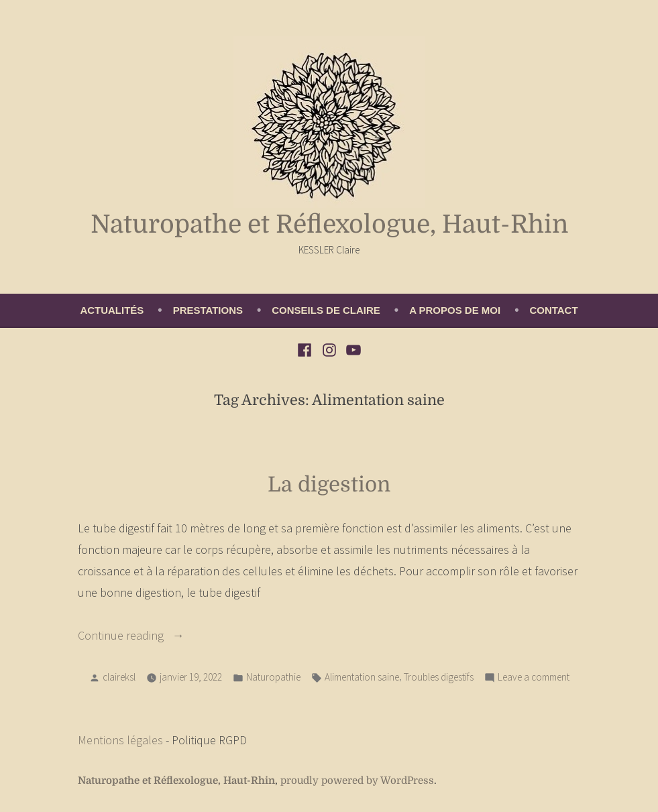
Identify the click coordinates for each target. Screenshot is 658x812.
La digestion (329, 484)
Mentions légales (120, 740)
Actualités (112, 310)
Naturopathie (273, 677)
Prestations (208, 310)
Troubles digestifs (439, 677)
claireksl (119, 677)
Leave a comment (534, 678)
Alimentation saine (362, 677)
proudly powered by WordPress (357, 781)
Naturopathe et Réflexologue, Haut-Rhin (329, 224)
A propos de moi (455, 310)
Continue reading (148, 636)
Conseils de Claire (326, 310)
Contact (553, 310)
